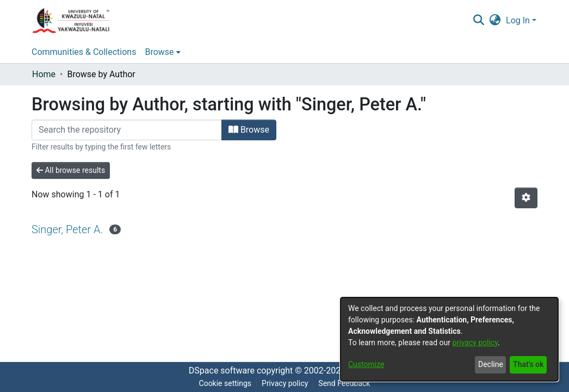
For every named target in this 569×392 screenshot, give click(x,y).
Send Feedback (344, 383)
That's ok (528, 364)
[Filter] (127, 130)
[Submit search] (478, 21)
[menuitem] (495, 21)
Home (44, 74)
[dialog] (449, 339)
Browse (249, 130)
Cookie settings (225, 383)
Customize (366, 364)
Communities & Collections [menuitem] (84, 52)
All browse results (71, 170)
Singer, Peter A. (67, 229)
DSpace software (222, 371)
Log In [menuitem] (518, 20)
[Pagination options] (526, 198)
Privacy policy (285, 383)
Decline (491, 364)
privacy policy (475, 343)
